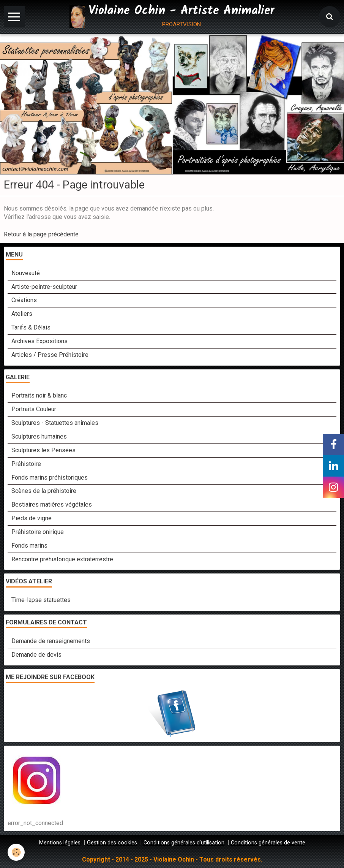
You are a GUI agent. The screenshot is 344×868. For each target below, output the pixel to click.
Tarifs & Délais (31, 327)
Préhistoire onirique (38, 532)
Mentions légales (60, 843)
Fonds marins (29, 546)
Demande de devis (36, 655)
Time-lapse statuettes (41, 600)
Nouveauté (26, 273)
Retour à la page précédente (41, 234)
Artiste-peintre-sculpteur (44, 287)
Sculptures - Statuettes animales (55, 423)
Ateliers (22, 314)
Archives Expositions (39, 341)
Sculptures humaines (39, 436)
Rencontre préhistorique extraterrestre (62, 559)
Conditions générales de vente (268, 843)
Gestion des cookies (112, 843)
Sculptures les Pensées (43, 450)
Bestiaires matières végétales (52, 504)
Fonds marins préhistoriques (50, 478)
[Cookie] (16, 852)
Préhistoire (26, 464)
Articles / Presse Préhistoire (50, 355)
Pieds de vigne (32, 518)
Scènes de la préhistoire (44, 491)
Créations (24, 300)
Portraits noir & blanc (39, 395)
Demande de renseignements (51, 641)
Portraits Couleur (34, 409)
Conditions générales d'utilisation (184, 843)
